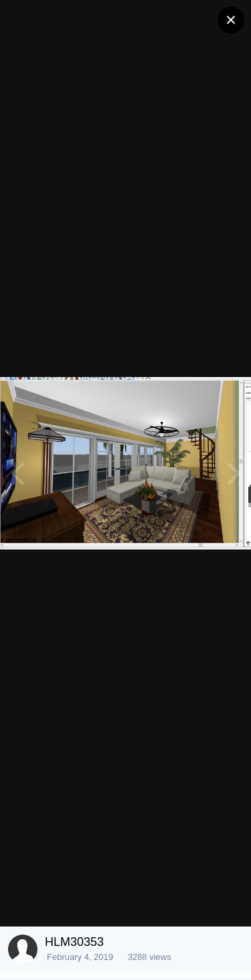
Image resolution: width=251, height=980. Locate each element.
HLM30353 (74, 942)
